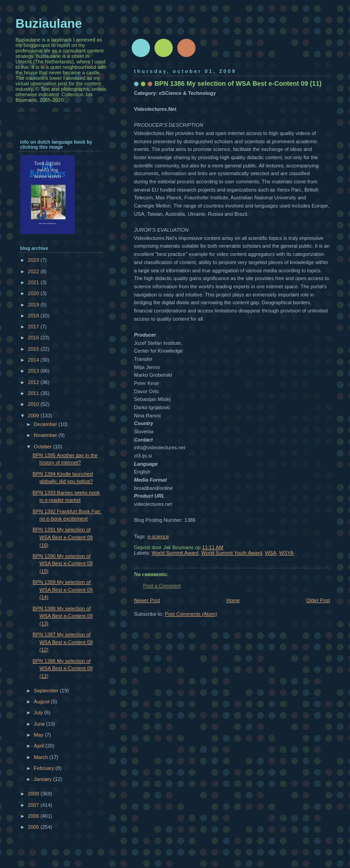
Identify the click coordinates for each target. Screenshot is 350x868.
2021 (34, 282)
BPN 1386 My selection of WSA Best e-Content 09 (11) (63, 668)
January (43, 779)
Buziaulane (49, 23)
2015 (34, 349)
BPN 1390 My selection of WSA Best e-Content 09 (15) (63, 564)
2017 (34, 327)
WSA (270, 553)
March (41, 757)
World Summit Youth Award (232, 553)
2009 (34, 416)
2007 (34, 805)
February (44, 768)
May (39, 735)
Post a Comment (162, 586)
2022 (34, 271)
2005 (34, 827)
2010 (34, 404)
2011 (34, 393)
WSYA (286, 553)
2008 (34, 794)
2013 (34, 371)
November (46, 435)
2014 (34, 360)
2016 (34, 338)
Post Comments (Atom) (191, 614)
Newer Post (147, 600)
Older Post (318, 600)
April (39, 746)
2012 (34, 382)
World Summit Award (175, 553)
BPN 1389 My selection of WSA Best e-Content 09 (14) (63, 590)
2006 (34, 816)
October (43, 447)
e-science (158, 536)
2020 (34, 293)
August (42, 702)
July (39, 712)
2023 (34, 260)
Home (233, 600)
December (46, 424)
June (40, 724)
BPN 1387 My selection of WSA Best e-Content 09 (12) (63, 642)
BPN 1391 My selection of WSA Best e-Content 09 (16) (63, 537)
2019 (34, 305)
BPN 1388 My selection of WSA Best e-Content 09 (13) (63, 616)
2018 (34, 316)
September (47, 691)
